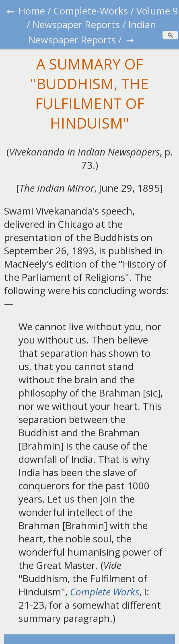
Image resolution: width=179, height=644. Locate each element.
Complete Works (105, 592)
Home (32, 11)
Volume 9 (157, 11)
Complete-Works (91, 11)
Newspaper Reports (76, 24)
